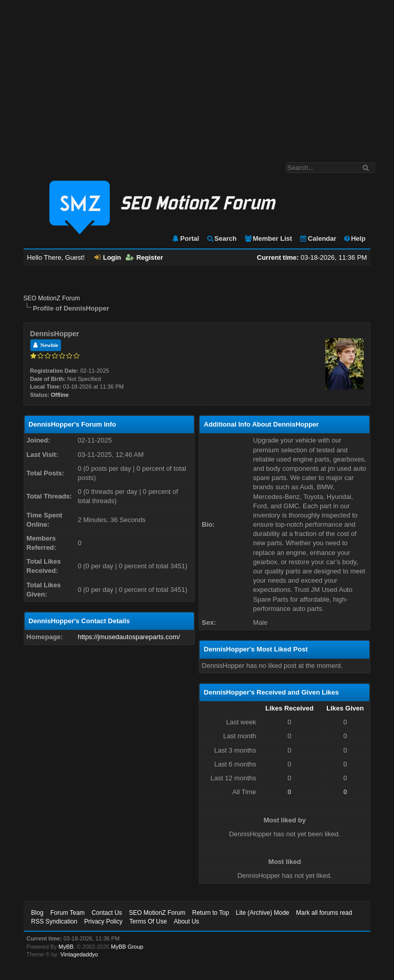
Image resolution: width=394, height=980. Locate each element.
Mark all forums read (324, 913)
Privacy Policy (103, 921)
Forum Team (67, 913)
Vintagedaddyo (79, 954)
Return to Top (211, 913)
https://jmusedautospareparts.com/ (129, 637)
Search (221, 238)
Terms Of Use (148, 921)
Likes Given (345, 708)
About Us (186, 921)
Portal (185, 238)
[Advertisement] (197, 76)
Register (144, 257)
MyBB (66, 947)
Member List (268, 238)
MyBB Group (127, 947)
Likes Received (289, 708)
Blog (37, 913)
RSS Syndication (54, 921)
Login (108, 257)
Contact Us (106, 913)
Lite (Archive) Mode (263, 913)
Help (354, 238)
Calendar (318, 238)
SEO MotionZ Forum (52, 298)
